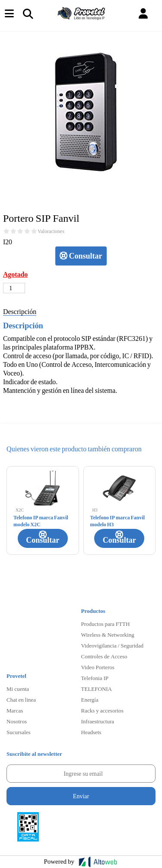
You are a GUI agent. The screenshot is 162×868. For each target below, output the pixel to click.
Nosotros (17, 721)
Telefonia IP (95, 678)
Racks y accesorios (102, 710)
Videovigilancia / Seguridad (113, 645)
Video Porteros (98, 667)
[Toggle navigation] (28, 13)
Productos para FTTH (106, 624)
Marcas (15, 710)
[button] (143, 14)
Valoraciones (51, 231)
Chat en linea (21, 700)
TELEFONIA (97, 689)
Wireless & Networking (108, 635)
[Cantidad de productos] (14, 288)
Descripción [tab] (20, 311)
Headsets (91, 732)
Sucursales (19, 732)
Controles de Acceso (104, 656)
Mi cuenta (18, 689)
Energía (90, 700)
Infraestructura (98, 721)
